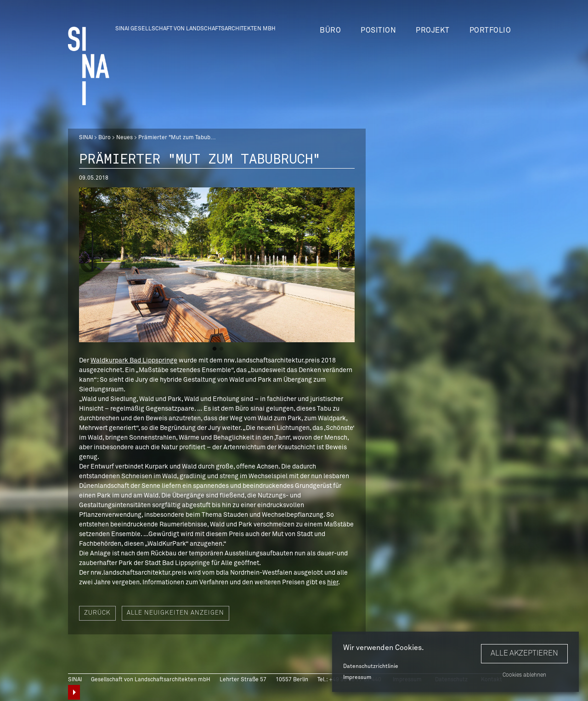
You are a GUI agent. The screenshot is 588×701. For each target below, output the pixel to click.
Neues (124, 138)
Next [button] (345, 265)
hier (333, 582)
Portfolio (490, 30)
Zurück (97, 613)
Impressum (357, 678)
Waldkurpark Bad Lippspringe (134, 361)
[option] (217, 265)
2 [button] (221, 349)
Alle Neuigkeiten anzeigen (175, 613)
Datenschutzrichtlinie (371, 667)
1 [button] (215, 349)
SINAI (86, 138)
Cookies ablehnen (524, 675)
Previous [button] (89, 265)
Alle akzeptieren (524, 653)
